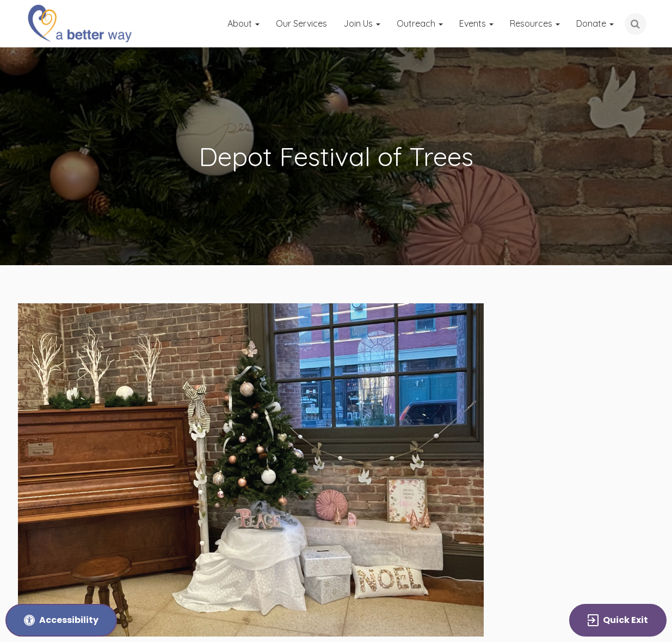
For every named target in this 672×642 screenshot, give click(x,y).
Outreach (420, 23)
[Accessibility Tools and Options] (61, 620)
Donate (595, 23)
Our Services (301, 23)
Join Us (362, 23)
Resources (535, 23)
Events (476, 23)
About (243, 23)
